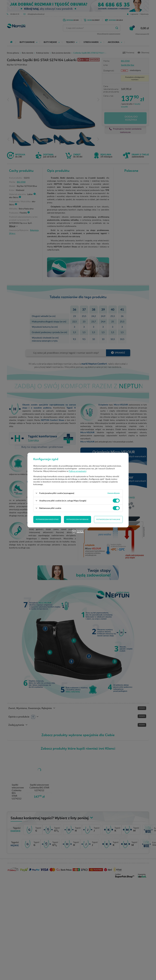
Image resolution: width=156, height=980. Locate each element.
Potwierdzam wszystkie (109, 519)
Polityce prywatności (77, 471)
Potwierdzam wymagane (78, 519)
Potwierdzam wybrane (47, 519)
